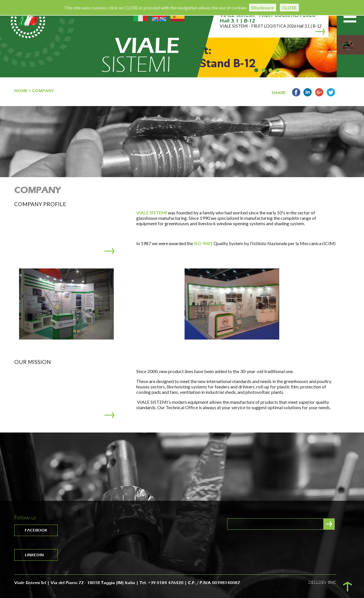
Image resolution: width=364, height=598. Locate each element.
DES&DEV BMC (322, 583)
